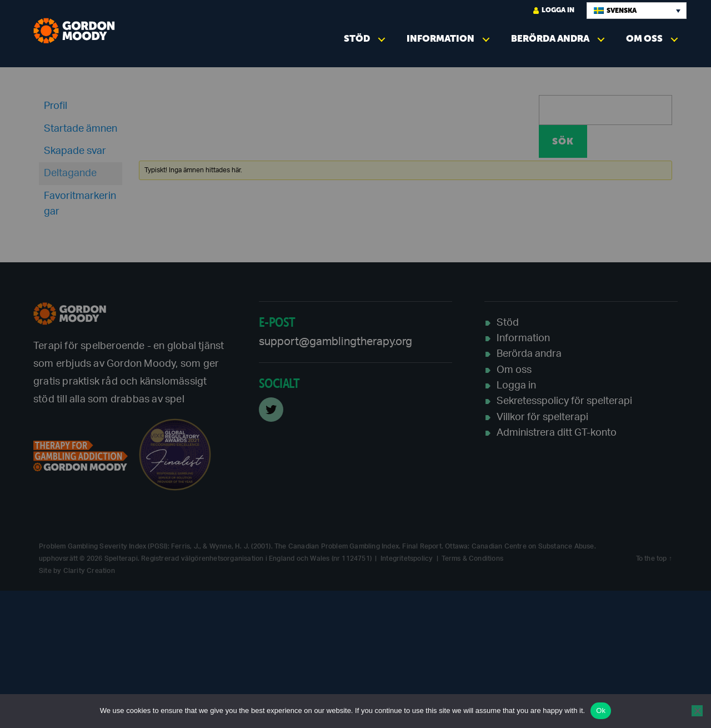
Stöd (357, 39)
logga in (554, 10)
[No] (697, 711)
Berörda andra (550, 39)
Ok (601, 710)
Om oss (644, 39)
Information (440, 39)
